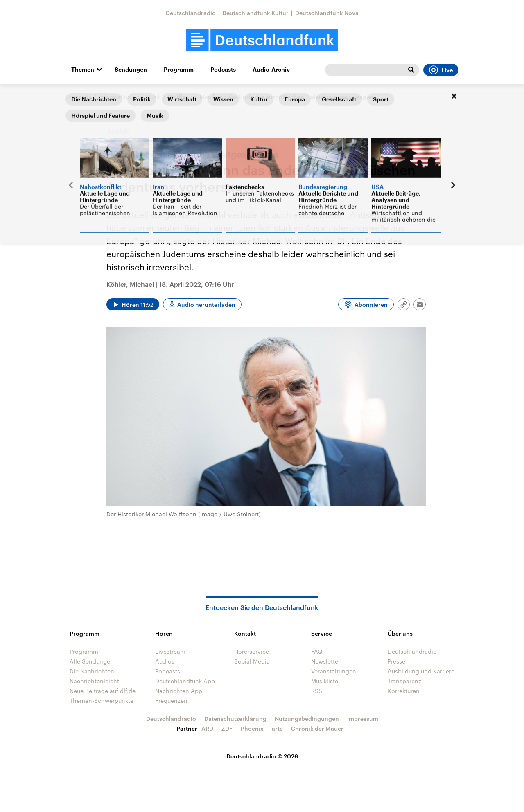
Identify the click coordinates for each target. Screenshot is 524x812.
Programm (179, 70)
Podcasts (223, 70)
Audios (165, 661)
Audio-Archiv (271, 70)
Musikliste (325, 681)
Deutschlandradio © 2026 (262, 756)
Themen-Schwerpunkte (102, 701)
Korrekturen (404, 691)
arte (277, 728)
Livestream (170, 651)
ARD (207, 728)
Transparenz (404, 681)
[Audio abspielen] (133, 304)
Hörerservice (252, 651)
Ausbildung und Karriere (421, 671)
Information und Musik (130, 97)
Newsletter (326, 661)
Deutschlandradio (191, 13)
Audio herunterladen (206, 305)
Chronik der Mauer (317, 728)
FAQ (317, 651)
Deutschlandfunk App (185, 681)
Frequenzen (171, 701)
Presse (396, 661)
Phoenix (252, 728)
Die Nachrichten (92, 671)
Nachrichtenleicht (94, 681)
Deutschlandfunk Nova (327, 13)
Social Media (252, 661)
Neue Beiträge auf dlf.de (103, 691)
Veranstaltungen (334, 671)
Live (441, 70)
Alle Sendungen (92, 661)
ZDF (227, 728)
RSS (317, 691)
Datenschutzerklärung (235, 719)
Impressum (363, 719)
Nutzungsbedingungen (307, 719)
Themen (83, 70)
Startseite (79, 97)
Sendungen (131, 70)
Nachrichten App (179, 691)
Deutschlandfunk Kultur (255, 13)
